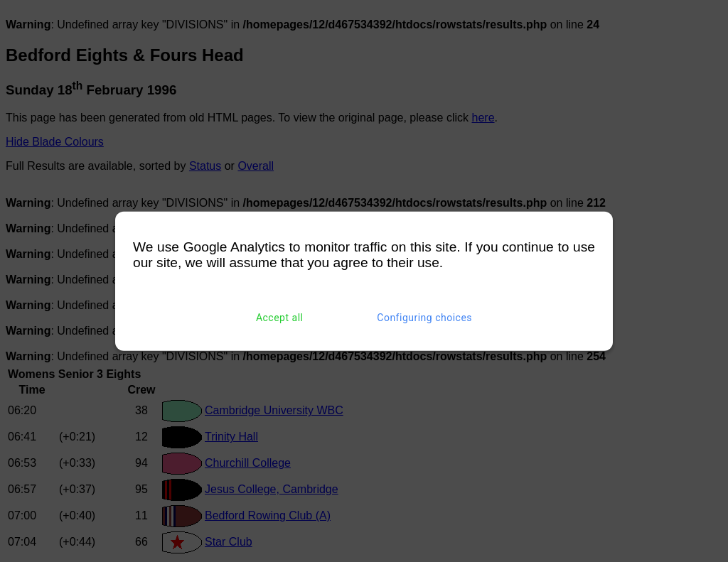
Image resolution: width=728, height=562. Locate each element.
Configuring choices (424, 318)
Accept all (280, 318)
